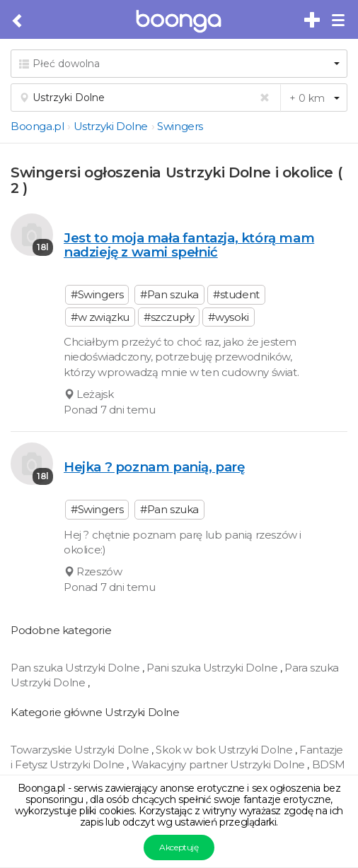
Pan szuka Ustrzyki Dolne (76, 668)
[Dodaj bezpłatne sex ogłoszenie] (313, 20)
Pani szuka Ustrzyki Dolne (213, 668)
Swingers (180, 126)
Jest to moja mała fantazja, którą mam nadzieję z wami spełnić (189, 245)
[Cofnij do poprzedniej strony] (18, 21)
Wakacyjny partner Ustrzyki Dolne (220, 764)
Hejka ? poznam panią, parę (154, 467)
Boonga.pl (37, 126)
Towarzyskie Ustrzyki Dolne (81, 750)
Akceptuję (179, 847)
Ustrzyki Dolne (111, 126)
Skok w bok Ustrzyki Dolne (225, 750)
